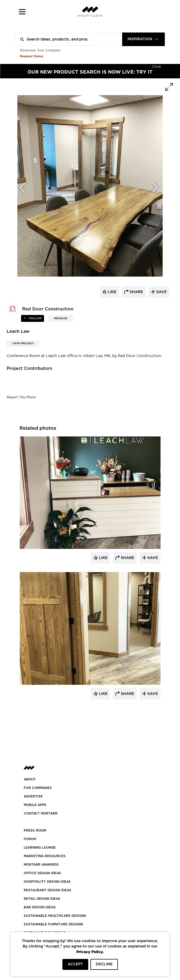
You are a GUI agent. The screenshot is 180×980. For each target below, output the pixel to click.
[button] (22, 12)
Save (152, 558)
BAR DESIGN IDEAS (40, 907)
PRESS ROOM (35, 831)
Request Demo (31, 56)
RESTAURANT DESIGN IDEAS (47, 890)
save (161, 292)
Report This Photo (21, 397)
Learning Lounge (40, 848)
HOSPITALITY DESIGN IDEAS (47, 882)
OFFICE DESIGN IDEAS (42, 873)
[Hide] (156, 66)
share (136, 292)
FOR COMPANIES (38, 788)
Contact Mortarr (41, 813)
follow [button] (35, 318)
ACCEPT (75, 964)
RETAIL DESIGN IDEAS (42, 899)
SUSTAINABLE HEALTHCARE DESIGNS (55, 916)
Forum (30, 839)
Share (127, 558)
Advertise (33, 796)
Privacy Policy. (90, 952)
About (30, 779)
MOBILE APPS (35, 805)
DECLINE (104, 964)
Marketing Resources (45, 856)
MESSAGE (61, 318)
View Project (23, 343)
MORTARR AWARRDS (41, 865)
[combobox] (143, 39)
